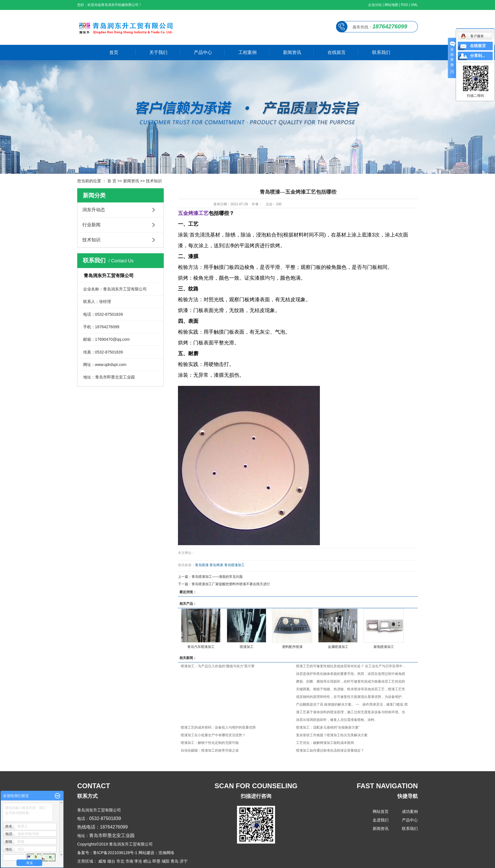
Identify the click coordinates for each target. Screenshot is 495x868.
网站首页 (381, 811)
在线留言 (337, 52)
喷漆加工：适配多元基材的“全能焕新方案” (328, 727)
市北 (120, 861)
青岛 (175, 861)
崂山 (147, 861)
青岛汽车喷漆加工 (201, 647)
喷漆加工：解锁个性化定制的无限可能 (210, 743)
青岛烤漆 (216, 565)
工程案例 (247, 52)
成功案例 (410, 811)
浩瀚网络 (166, 853)
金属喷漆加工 (338, 647)
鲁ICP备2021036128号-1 (115, 853)
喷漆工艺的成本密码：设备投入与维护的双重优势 (218, 727)
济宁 (184, 861)
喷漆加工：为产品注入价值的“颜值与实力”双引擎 (218, 666)
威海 (102, 861)
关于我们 (158, 52)
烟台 (111, 861)
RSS (405, 5)
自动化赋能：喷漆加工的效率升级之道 (210, 750)
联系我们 (381, 52)
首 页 (112, 181)
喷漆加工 (247, 647)
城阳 (165, 861)
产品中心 (203, 52)
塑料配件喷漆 (292, 647)
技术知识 (154, 181)
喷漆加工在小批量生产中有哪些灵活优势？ (213, 735)
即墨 (156, 861)
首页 (114, 52)
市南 (129, 861)
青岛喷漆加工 (234, 565)
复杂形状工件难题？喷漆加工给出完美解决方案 (332, 735)
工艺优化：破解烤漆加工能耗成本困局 (325, 743)
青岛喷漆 (202, 565)
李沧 (138, 861)
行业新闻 (91, 225)
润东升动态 (94, 210)
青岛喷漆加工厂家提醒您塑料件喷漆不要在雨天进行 (231, 584)
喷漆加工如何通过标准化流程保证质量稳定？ (330, 750)
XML (414, 5)
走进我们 (381, 820)
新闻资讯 (292, 52)
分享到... (478, 56)
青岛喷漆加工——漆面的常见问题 (217, 577)
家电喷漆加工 (384, 647)
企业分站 (375, 5)
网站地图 (391, 5)
